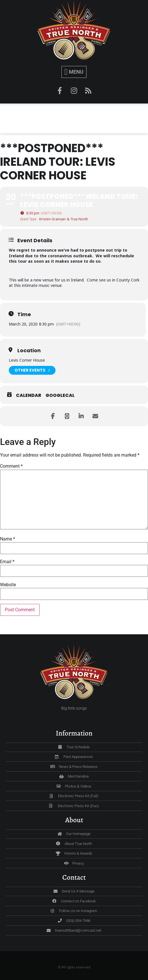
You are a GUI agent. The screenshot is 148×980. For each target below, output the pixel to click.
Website (8, 585)
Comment (11, 466)
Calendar (29, 395)
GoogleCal (60, 395)
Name (8, 539)
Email (7, 562)
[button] (74, 72)
